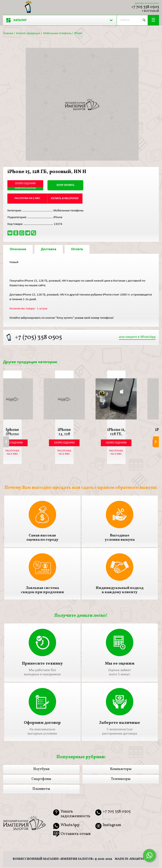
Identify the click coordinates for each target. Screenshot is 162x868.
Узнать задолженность (75, 815)
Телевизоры (121, 780)
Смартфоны (41, 780)
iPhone (78, 33)
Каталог (17, 20)
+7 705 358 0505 (145, 7)
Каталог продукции (28, 33)
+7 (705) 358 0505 (38, 338)
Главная (8, 33)
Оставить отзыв (76, 835)
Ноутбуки (41, 770)
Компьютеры (121, 770)
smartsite (139, 860)
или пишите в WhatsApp (137, 337)
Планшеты (41, 790)
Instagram (112, 826)
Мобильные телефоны (57, 33)
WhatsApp (70, 826)
